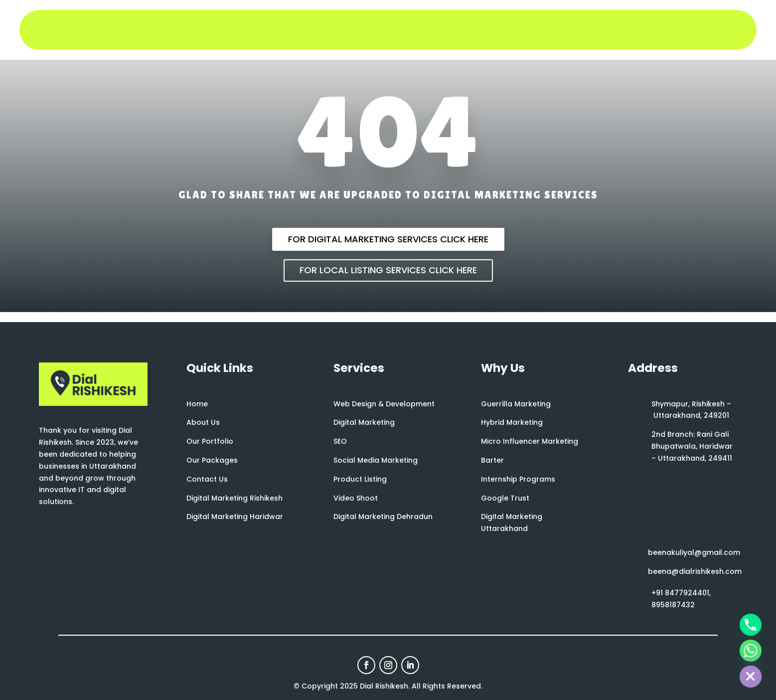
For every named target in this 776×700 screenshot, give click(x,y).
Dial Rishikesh (384, 686)
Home (197, 404)
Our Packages (212, 460)
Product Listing (360, 479)
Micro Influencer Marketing (530, 441)
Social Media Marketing (376, 460)
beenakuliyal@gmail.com (694, 552)
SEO (340, 441)
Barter (492, 460)
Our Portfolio (210, 441)
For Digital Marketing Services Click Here (388, 239)
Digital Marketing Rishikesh (234, 498)
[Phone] (751, 625)
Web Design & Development (384, 404)
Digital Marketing (364, 422)
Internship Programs (518, 479)
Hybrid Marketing (512, 422)
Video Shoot (356, 498)
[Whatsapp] (751, 651)
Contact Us (207, 479)
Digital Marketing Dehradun (383, 517)
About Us (203, 422)
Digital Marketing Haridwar (235, 517)
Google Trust (505, 498)
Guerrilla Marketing (516, 404)
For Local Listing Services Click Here (388, 270)
